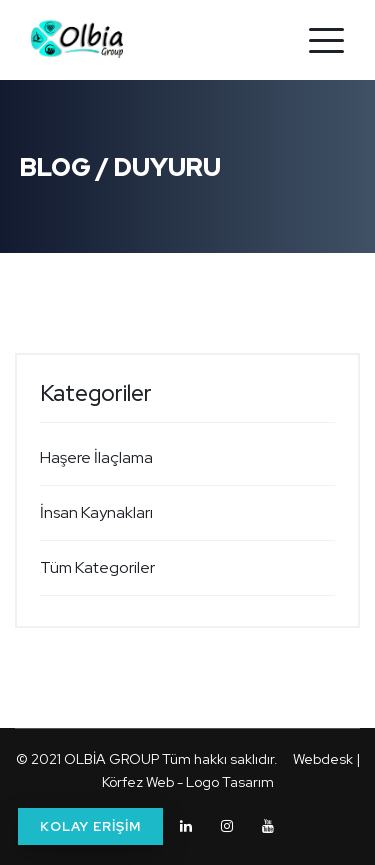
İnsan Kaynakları (96, 512)
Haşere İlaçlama (96, 457)
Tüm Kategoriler (97, 567)
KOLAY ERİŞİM (90, 826)
